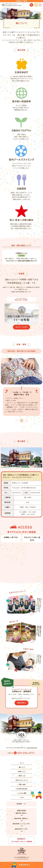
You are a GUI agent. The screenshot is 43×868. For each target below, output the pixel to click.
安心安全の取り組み (22, 789)
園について (22, 767)
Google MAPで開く (32, 748)
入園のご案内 (22, 784)
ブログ (22, 797)
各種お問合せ (21, 703)
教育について (22, 771)
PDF (25, 804)
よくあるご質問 (22, 793)
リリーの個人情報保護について (21, 857)
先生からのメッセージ (22, 780)
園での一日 (22, 776)
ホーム (22, 763)
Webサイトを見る (21, 327)
